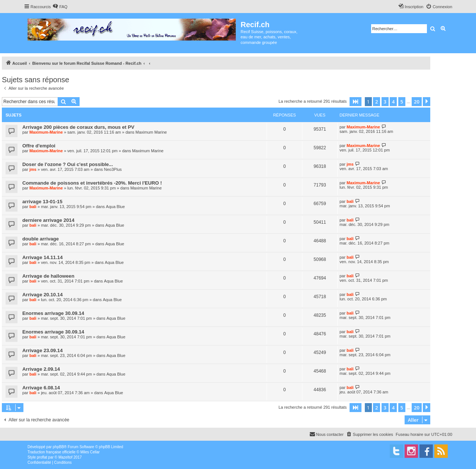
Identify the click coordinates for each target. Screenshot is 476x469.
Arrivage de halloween (48, 276)
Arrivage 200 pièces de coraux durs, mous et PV (78, 127)
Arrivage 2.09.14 (41, 369)
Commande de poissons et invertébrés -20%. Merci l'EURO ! (92, 183)
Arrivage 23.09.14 (43, 350)
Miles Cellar (90, 452)
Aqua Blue (115, 207)
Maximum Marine (151, 132)
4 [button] (393, 102)
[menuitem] (60, 7)
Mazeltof (65, 457)
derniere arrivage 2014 (48, 220)
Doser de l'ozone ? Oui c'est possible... (68, 164)
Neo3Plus (113, 169)
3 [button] (385, 102)
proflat (42, 457)
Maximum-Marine (46, 132)
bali (33, 207)
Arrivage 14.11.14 (43, 257)
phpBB (58, 447)
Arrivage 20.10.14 (43, 295)
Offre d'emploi (39, 146)
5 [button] (402, 102)
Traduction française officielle (52, 452)
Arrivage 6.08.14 (41, 388)
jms (33, 169)
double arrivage (41, 239)
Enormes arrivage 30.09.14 (53, 313)
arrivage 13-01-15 (42, 202)
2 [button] (377, 102)
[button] (356, 102)
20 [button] (417, 102)
